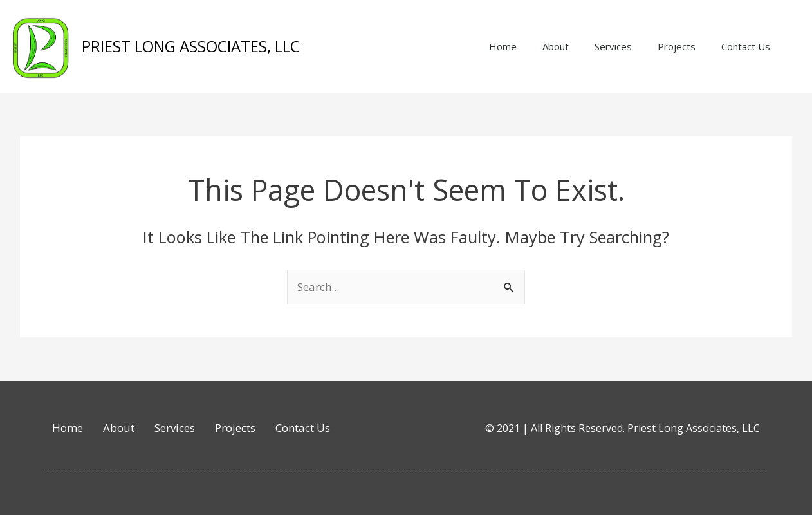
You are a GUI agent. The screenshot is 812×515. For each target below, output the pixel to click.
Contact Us (746, 46)
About (556, 46)
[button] (799, 46)
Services (613, 46)
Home (503, 46)
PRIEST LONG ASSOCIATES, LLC (191, 46)
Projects (677, 46)
